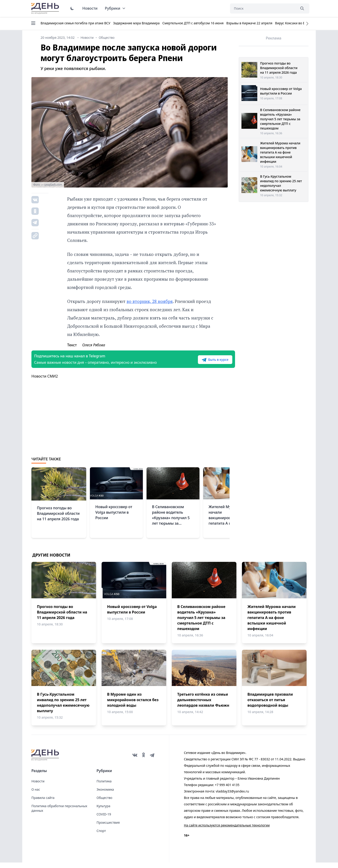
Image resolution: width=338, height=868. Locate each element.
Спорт (101, 836)
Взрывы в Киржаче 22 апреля (249, 23)
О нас (36, 795)
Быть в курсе (200, 362)
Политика (104, 787)
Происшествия (108, 828)
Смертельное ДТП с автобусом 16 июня (193, 23)
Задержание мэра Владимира (136, 23)
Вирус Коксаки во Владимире (298, 23)
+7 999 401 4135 (227, 790)
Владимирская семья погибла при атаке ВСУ (75, 23)
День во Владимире (46, 8)
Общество (104, 803)
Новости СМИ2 (45, 382)
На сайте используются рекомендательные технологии (227, 831)
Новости (90, 8)
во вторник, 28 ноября (150, 301)
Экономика (105, 795)
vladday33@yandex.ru (232, 797)
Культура (103, 811)
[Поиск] (263, 8)
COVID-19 (104, 820)
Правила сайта (43, 803)
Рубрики (115, 8)
